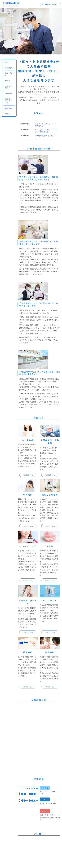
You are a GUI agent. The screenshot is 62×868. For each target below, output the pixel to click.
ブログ (8, 114)
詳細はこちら (28, 475)
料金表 (8, 81)
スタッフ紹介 (9, 87)
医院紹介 (9, 68)
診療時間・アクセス (9, 101)
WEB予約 (9, 94)
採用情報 (9, 108)
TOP (7, 62)
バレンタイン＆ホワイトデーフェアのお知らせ (46, 131)
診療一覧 (9, 74)
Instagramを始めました (44, 136)
